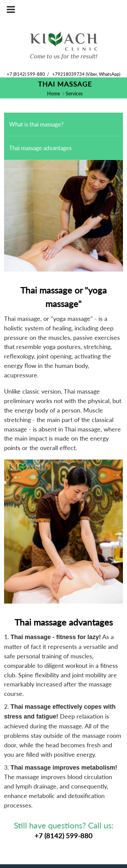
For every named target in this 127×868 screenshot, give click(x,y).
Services (74, 93)
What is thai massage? (36, 124)
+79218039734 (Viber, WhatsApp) (86, 74)
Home (54, 93)
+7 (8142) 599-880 (26, 74)
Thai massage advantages (40, 148)
